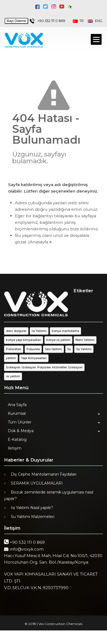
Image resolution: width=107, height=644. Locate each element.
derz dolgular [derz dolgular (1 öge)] (16, 331)
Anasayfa (41, 242)
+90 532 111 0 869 (51, 21)
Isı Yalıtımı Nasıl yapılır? (32, 508)
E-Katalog (17, 439)
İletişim (15, 448)
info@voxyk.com (27, 549)
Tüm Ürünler (20, 422)
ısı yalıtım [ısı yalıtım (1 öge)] (13, 376)
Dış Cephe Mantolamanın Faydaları (44, 474)
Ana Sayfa (17, 405)
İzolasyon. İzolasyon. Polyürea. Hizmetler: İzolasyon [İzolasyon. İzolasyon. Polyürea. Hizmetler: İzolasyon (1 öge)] (44, 367)
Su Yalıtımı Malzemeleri (33, 517)
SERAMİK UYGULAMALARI (37, 483)
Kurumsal (17, 413)
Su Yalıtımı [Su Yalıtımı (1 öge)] (84, 349)
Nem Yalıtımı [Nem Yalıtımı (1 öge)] (85, 340)
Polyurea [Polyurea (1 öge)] (33, 349)
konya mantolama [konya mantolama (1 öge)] (65, 331)
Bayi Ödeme (17, 21)
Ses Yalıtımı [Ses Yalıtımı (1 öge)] (53, 349)
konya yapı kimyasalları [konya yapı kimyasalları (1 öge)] (24, 340)
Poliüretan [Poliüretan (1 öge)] (14, 349)
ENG (95, 21)
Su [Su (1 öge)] (69, 349)
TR (80, 21)
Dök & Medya (21, 431)
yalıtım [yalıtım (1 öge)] (11, 358)
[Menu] (96, 39)
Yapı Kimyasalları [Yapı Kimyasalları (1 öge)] (34, 358)
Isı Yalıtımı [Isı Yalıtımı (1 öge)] (39, 331)
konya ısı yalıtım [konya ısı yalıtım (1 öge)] (58, 340)
